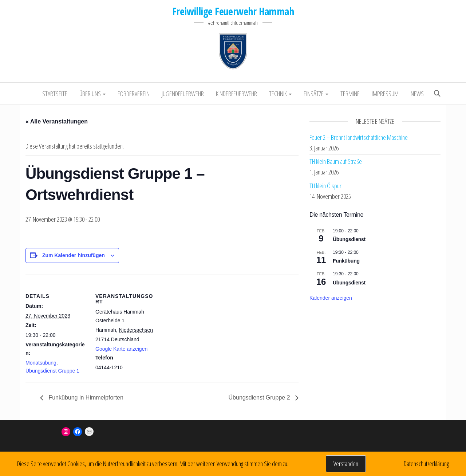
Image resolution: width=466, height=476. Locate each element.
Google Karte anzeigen (121, 349)
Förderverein (134, 94)
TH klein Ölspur (325, 186)
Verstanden (346, 464)
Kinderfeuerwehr (236, 94)
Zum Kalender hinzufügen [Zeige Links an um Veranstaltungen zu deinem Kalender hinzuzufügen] (74, 255)
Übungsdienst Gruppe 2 (260, 398)
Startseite (55, 94)
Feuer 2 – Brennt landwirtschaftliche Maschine (359, 137)
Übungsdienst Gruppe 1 (52, 371)
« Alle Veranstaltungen (57, 121)
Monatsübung (41, 363)
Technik (280, 94)
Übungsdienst (349, 239)
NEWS (417, 94)
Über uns (92, 94)
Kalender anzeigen (331, 298)
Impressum (385, 94)
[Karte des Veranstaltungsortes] (204, 325)
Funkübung (346, 261)
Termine (350, 94)
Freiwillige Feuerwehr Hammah (233, 11)
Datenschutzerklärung (426, 464)
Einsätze (316, 94)
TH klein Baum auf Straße (336, 161)
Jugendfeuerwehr (183, 94)
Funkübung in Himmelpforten (85, 398)
